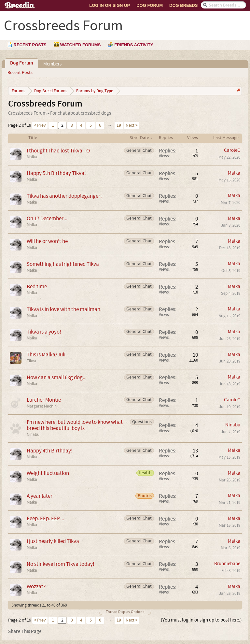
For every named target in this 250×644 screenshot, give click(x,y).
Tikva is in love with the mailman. (64, 309)
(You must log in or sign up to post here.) (201, 620)
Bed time (37, 286)
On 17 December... (47, 218)
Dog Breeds (183, 5)
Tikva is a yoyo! (44, 332)
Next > (132, 125)
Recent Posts (20, 73)
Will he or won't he (47, 241)
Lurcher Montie (44, 400)
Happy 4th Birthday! (50, 451)
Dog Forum (150, 5)
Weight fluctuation (48, 473)
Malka (32, 157)
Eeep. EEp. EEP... (45, 518)
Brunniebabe (227, 564)
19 (119, 125)
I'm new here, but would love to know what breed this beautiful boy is (75, 425)
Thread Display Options (125, 612)
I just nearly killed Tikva (53, 541)
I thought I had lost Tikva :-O (58, 151)
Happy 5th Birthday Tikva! (56, 173)
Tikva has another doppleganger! (64, 196)
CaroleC (232, 150)
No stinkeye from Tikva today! (61, 564)
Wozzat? (36, 587)
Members (52, 64)
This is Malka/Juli (46, 355)
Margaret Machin (42, 406)
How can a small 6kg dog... (57, 377)
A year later (40, 496)
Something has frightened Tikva (63, 264)
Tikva (31, 361)
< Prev (40, 125)
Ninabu (33, 435)
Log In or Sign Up (110, 5)
